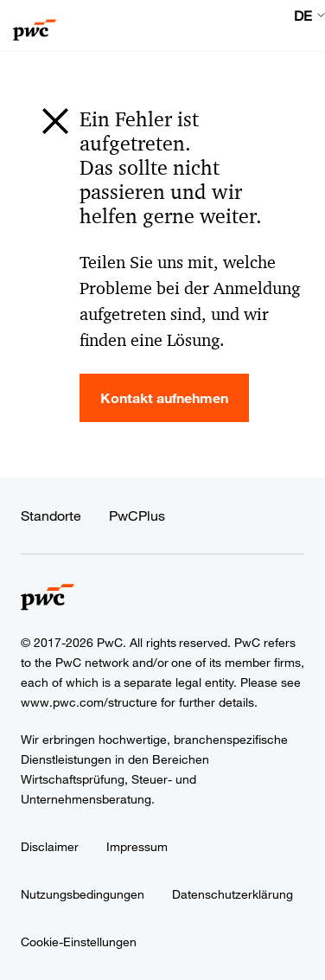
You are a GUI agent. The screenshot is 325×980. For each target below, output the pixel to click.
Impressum (137, 847)
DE (303, 16)
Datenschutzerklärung (233, 894)
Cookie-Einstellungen (79, 942)
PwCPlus (137, 516)
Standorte (51, 516)
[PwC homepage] (35, 26)
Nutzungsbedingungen (83, 894)
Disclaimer (50, 847)
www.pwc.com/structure (89, 702)
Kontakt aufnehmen (164, 398)
